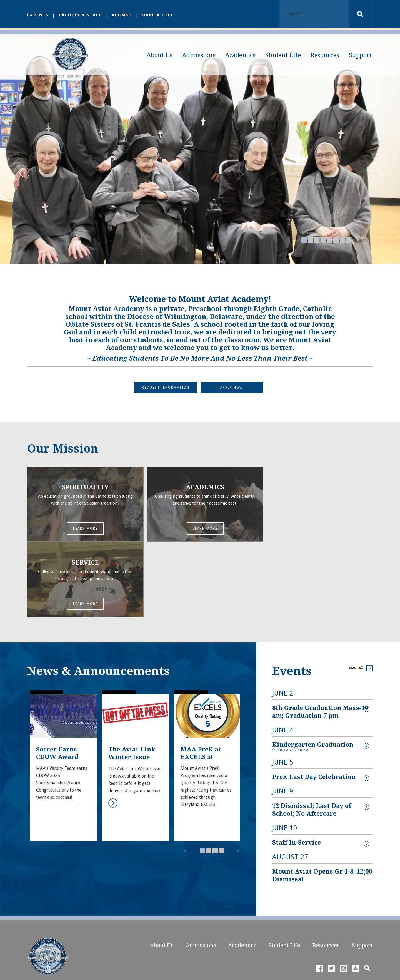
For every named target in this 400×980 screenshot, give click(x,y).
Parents (38, 15)
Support (360, 55)
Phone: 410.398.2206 (47, 926)
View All (361, 596)
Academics (240, 55)
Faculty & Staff (81, 15)
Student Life (283, 55)
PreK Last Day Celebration (314, 703)
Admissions (199, 55)
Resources (325, 55)
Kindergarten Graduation (313, 671)
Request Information (165, 390)
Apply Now (232, 390)
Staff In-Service (297, 768)
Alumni (123, 15)
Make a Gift (159, 15)
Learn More (83, 531)
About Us (160, 55)
